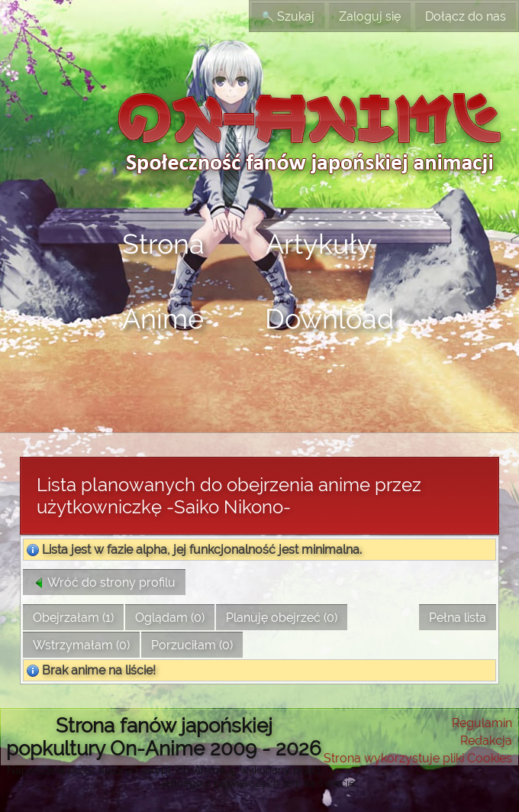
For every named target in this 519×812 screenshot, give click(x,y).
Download (329, 319)
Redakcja (486, 741)
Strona (163, 244)
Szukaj (288, 16)
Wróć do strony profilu (104, 582)
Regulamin (482, 723)
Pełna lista (458, 618)
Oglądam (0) (170, 618)
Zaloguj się (370, 16)
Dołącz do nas (466, 16)
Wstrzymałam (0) (81, 645)
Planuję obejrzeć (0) (282, 618)
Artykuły (319, 244)
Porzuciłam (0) (192, 645)
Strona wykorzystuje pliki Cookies (418, 758)
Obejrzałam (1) (73, 618)
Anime (163, 319)
